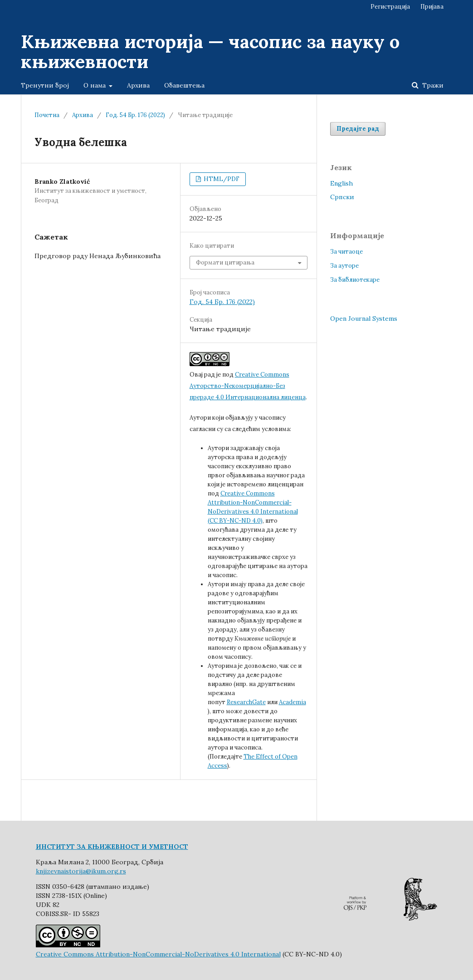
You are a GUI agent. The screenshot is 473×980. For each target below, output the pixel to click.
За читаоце (346, 252)
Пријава (432, 7)
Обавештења (184, 85)
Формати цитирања (225, 262)
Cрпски (342, 197)
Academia (293, 702)
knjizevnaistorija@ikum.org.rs (81, 871)
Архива (138, 85)
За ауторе (344, 266)
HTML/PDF (221, 179)
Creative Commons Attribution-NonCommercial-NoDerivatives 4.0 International (158, 954)
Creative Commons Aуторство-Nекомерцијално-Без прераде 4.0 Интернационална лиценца (248, 386)
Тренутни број (45, 85)
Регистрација (390, 7)
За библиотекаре (355, 280)
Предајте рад (358, 129)
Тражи (432, 85)
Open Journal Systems (364, 318)
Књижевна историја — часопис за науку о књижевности (210, 51)
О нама (95, 85)
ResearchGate (246, 702)
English (341, 183)
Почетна (47, 115)
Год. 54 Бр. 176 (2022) (135, 115)
